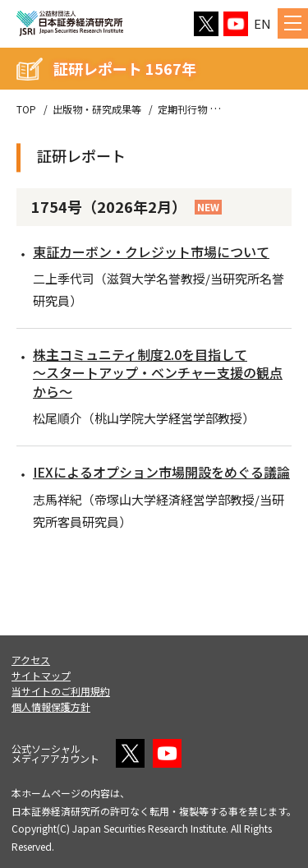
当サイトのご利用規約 (61, 691)
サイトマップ (41, 675)
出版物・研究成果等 (97, 109)
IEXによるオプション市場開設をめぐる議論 (161, 472)
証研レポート (253, 109)
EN (262, 23)
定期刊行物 (182, 109)
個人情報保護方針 (51, 706)
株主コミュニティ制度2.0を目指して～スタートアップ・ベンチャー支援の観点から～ (158, 373)
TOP (26, 109)
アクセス (31, 660)
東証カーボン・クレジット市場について (151, 252)
